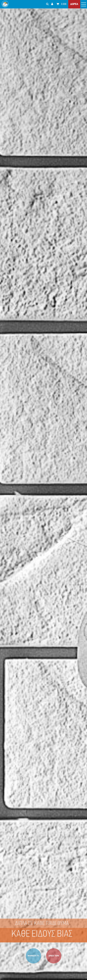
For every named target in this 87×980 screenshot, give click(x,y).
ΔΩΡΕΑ (74, 4)
